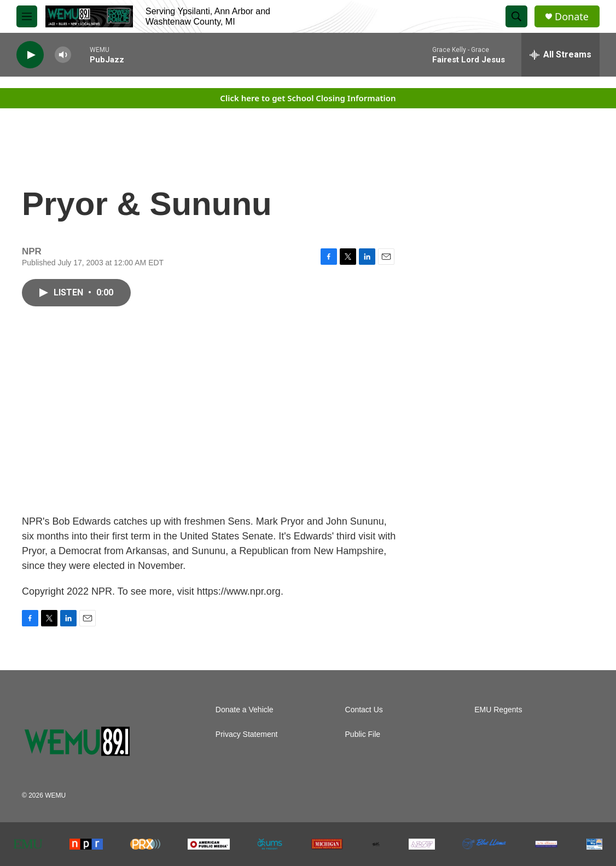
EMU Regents (498, 710)
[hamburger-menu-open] (27, 16)
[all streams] (560, 55)
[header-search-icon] (516, 16)
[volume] (63, 55)
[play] (30, 55)
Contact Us (364, 710)
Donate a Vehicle (245, 710)
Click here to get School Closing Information (308, 98)
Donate (572, 17)
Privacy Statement (247, 734)
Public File (363, 734)
